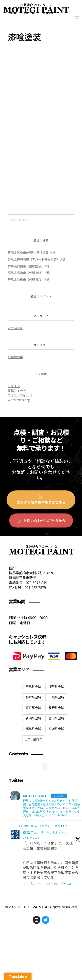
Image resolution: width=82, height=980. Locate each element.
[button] (45, 767)
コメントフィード (20, 395)
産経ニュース (33, 832)
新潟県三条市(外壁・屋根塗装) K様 (31, 252)
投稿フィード (17, 390)
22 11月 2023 (31, 838)
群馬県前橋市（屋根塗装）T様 (29, 266)
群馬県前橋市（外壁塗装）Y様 (28, 279)
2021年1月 (15, 328)
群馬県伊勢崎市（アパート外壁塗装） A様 (37, 259)
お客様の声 (15, 357)
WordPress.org (19, 400)
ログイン (14, 386)
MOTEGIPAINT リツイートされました (46, 826)
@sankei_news (56, 832)
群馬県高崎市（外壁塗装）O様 (29, 273)
